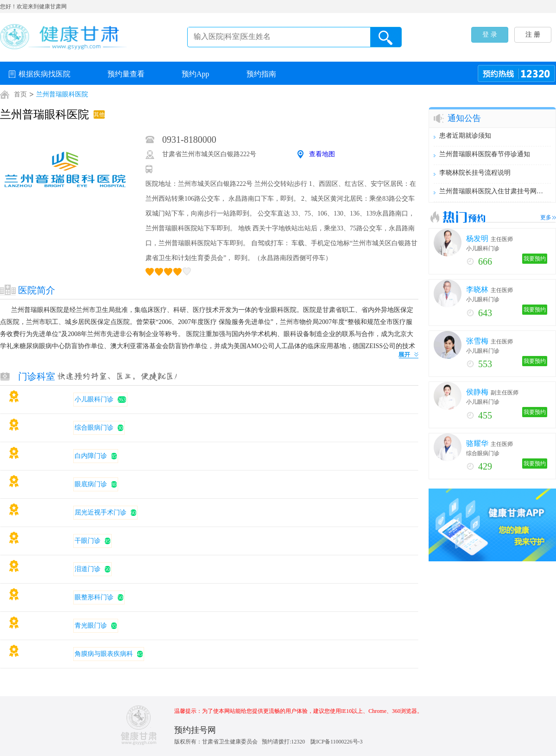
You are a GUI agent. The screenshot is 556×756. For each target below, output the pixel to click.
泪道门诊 (88, 569)
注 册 (533, 35)
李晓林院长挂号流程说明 (475, 173)
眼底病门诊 (91, 484)
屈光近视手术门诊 (101, 512)
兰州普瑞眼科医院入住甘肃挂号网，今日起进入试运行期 (492, 191)
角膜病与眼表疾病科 (104, 654)
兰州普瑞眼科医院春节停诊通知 (485, 154)
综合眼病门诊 (94, 428)
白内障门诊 (91, 456)
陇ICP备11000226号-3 (336, 742)
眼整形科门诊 (94, 597)
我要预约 (535, 259)
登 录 (490, 35)
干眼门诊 (88, 541)
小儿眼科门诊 (94, 399)
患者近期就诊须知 (465, 136)
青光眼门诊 (91, 626)
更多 (546, 217)
